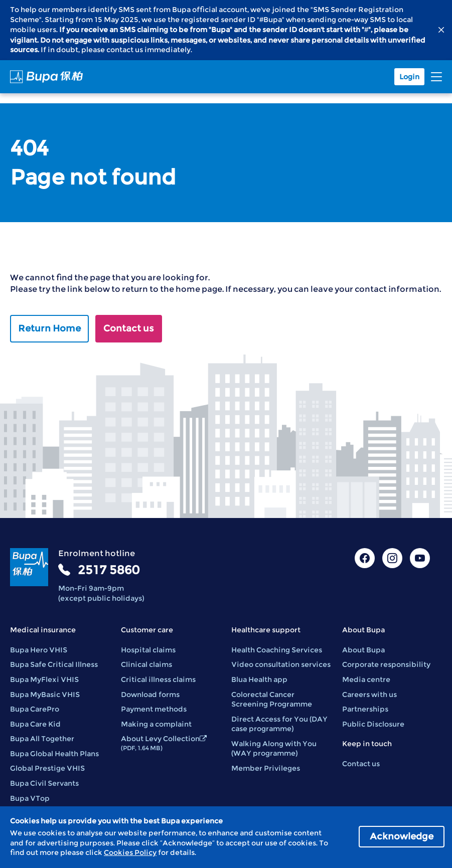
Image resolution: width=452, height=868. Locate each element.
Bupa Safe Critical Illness (54, 664)
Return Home (49, 328)
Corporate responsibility (386, 664)
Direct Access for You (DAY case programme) (279, 724)
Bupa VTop (30, 798)
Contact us (129, 328)
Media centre (366, 679)
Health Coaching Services (277, 650)
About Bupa (363, 650)
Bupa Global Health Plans (54, 754)
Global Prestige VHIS (47, 768)
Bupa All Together (42, 739)
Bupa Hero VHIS (39, 650)
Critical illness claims (158, 679)
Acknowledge (402, 836)
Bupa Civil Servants (44, 783)
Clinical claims (146, 664)
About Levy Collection (164, 743)
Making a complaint (156, 724)
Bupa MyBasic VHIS (45, 695)
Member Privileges (266, 768)
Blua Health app (259, 679)
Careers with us (369, 695)
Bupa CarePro (35, 709)
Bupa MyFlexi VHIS (44, 679)
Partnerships (365, 709)
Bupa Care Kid (35, 724)
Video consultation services (281, 664)
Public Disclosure (373, 724)
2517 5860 (109, 570)
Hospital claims (148, 650)
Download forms (150, 695)
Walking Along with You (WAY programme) (274, 749)
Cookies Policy (130, 852)
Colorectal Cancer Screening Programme (272, 700)
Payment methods (154, 709)
